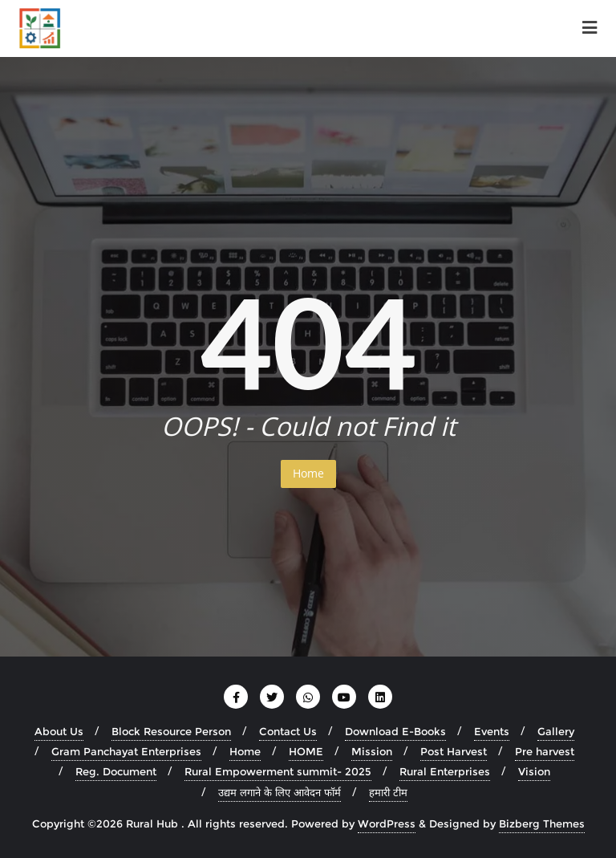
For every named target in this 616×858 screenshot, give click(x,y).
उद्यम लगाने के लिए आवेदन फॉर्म (280, 792)
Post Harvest (454, 751)
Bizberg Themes (542, 823)
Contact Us (288, 731)
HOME (306, 751)
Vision (534, 771)
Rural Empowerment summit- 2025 (278, 771)
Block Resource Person (171, 731)
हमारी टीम (388, 792)
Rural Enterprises (445, 771)
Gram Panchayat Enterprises (126, 751)
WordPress (387, 823)
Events (492, 731)
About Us (59, 731)
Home (308, 473)
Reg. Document (116, 771)
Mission (372, 751)
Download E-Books (395, 731)
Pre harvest (545, 751)
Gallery (556, 731)
